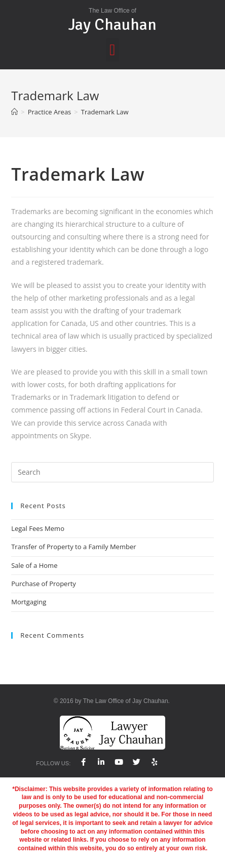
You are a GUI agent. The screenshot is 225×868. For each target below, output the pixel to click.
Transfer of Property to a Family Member (73, 547)
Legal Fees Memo (38, 528)
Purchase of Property (44, 584)
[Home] (14, 112)
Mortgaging (29, 602)
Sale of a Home (34, 565)
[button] (113, 50)
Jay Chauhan (113, 25)
